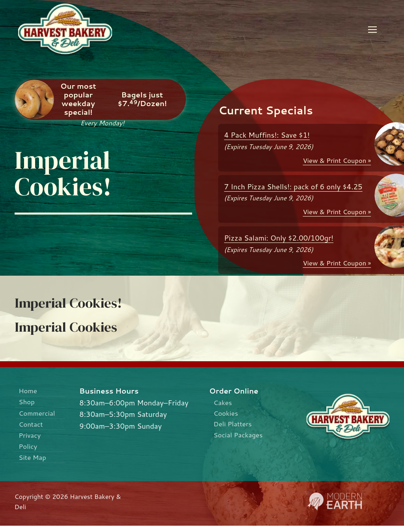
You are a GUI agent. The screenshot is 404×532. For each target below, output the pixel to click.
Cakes (224, 403)
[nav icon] (372, 30)
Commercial (39, 415)
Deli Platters (235, 426)
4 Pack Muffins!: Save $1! (267, 135)
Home (29, 391)
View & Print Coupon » (337, 160)
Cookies (227, 414)
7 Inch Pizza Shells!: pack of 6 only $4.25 (293, 187)
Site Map (34, 463)
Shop (28, 403)
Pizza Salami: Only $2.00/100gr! (279, 238)
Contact (32, 427)
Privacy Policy (31, 445)
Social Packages (240, 437)
